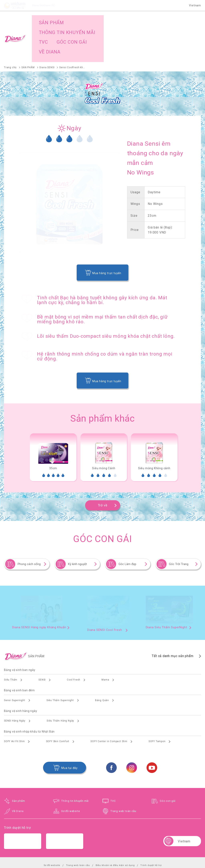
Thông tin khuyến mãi (75, 770)
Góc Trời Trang (179, 533)
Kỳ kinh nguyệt (77, 533)
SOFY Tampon (157, 710)
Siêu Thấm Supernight (60, 669)
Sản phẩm (18, 770)
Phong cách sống (29, 533)
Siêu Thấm (11, 649)
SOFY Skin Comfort (58, 710)
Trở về (103, 474)
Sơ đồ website (70, 780)
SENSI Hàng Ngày (15, 690)
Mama (105, 649)
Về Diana (18, 780)
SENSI (42, 649)
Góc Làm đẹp (127, 533)
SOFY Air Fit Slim (14, 710)
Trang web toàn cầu (123, 780)
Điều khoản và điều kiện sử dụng (115, 834)
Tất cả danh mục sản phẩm (172, 625)
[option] (53, 426)
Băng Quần (102, 669)
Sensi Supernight (15, 669)
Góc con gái (168, 770)
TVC (113, 770)
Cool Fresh (74, 649)
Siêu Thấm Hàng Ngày (60, 690)
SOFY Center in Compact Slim (109, 710)
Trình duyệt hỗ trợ (151, 834)
